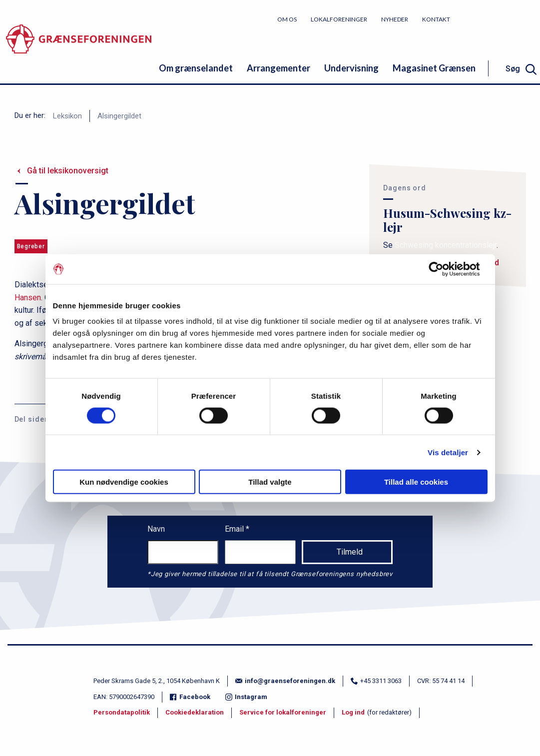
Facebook (190, 697)
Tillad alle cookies (416, 482)
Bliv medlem (503, 19)
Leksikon (67, 116)
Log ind (353, 712)
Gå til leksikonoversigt (68, 171)
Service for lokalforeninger (283, 712)
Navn (156, 529)
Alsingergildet (119, 116)
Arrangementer (278, 68)
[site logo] (79, 47)
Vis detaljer (448, 452)
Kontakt (436, 19)
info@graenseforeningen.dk (285, 681)
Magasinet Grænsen (434, 68)
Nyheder (395, 19)
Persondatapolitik (122, 712)
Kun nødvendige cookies (124, 482)
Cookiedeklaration (195, 712)
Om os (287, 19)
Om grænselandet (196, 68)
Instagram (246, 697)
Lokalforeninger (339, 19)
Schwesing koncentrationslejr (446, 245)
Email (235, 529)
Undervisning (351, 68)
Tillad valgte (270, 482)
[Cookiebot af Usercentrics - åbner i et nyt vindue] (444, 269)
